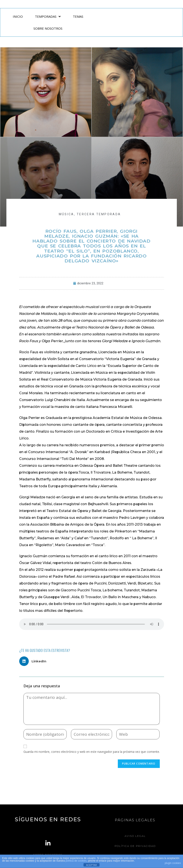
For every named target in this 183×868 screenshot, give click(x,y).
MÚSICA (66, 214)
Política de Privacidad (135, 846)
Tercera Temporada (99, 214)
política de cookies (76, 861)
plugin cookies (173, 863)
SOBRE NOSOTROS (48, 28)
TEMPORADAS (48, 17)
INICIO (18, 16)
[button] (34, 661)
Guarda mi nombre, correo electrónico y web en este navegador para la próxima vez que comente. (92, 752)
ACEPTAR (91, 865)
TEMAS (78, 16)
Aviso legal (135, 836)
